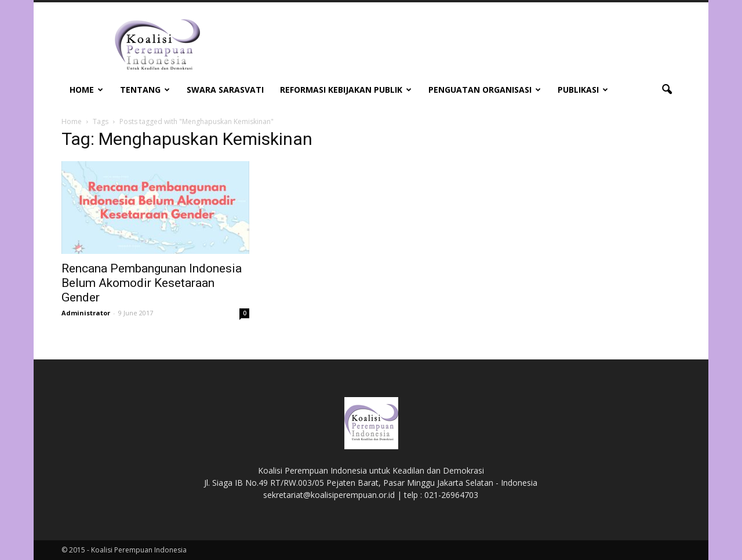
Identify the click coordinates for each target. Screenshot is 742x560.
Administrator (86, 313)
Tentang (145, 90)
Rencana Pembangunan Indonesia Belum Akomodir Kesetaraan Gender (152, 283)
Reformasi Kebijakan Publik (346, 90)
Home (86, 90)
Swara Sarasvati (225, 90)
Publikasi (583, 90)
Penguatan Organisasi (485, 90)
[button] (667, 90)
